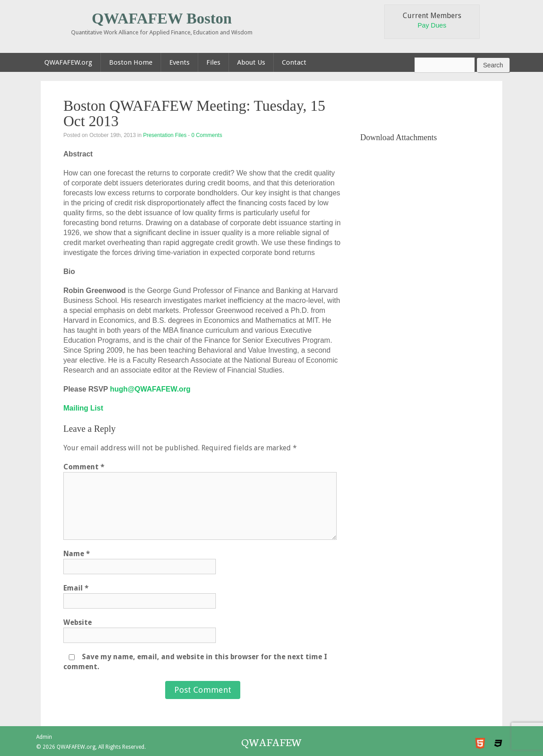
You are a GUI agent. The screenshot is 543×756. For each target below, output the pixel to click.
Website (78, 622)
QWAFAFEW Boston (162, 18)
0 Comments (207, 135)
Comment (84, 467)
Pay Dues (432, 25)
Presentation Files (165, 135)
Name (77, 554)
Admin (44, 737)
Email (76, 588)
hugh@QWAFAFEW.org (150, 389)
